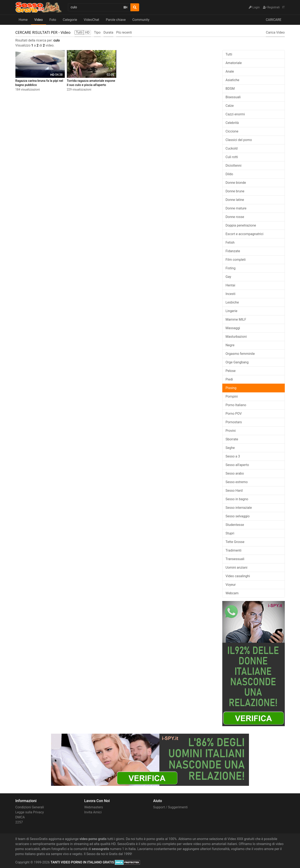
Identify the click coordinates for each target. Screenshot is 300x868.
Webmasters (94, 807)
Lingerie (232, 311)
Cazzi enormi (235, 114)
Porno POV (234, 414)
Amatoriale (234, 63)
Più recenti (124, 32)
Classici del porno (239, 140)
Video (39, 20)
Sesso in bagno (237, 499)
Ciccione (232, 131)
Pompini (232, 396)
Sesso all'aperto (237, 465)
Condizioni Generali (30, 807)
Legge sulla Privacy (30, 812)
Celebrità (232, 123)
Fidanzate (233, 251)
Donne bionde (236, 183)
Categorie (70, 20)
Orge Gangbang (237, 362)
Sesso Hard (234, 491)
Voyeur (231, 585)
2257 (19, 822)
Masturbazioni (236, 337)
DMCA (20, 817)
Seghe (230, 448)
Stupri (230, 533)
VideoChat (91, 20)
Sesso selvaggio (238, 516)
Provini (231, 431)
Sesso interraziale (239, 508)
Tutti (229, 54)
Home (23, 20)
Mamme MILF (236, 319)
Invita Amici (93, 812)
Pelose (231, 371)
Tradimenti (234, 550)
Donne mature (236, 208)
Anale (230, 71)
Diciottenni (234, 166)
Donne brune (235, 191)
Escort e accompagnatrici (245, 234)
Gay (228, 277)
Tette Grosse (235, 542)
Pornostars (234, 422)
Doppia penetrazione (241, 225)
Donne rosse (235, 217)
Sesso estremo (237, 482)
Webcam (232, 593)
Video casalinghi (238, 576)
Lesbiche (232, 302)
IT (284, 7)
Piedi (229, 379)
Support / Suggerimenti (170, 807)
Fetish (230, 243)
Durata (108, 32)
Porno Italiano (236, 405)
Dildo (229, 174)
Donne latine (235, 200)
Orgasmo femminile (240, 354)
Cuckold (232, 148)
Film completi (236, 260)
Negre (230, 345)
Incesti (231, 294)
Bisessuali (233, 97)
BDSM (230, 89)
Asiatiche (232, 80)
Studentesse (235, 525)
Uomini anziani (237, 568)
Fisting (231, 268)
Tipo (97, 32)
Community (141, 20)
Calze (230, 106)
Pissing (231, 388)
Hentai (231, 285)
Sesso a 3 (233, 456)
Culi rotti (232, 157)
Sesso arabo (235, 473)
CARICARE (274, 20)
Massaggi (233, 328)
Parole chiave (116, 20)
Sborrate (232, 439)
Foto (53, 20)
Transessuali (235, 559)
